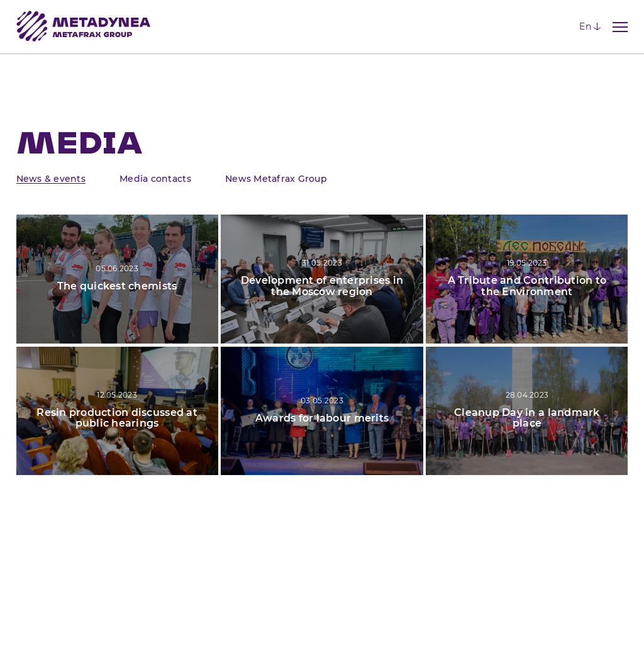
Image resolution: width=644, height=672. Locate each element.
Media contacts (155, 179)
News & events (51, 179)
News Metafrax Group (276, 179)
